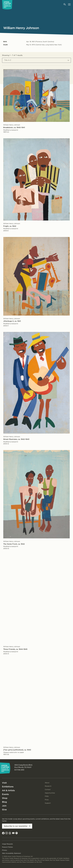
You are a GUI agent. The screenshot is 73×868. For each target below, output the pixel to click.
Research (48, 786)
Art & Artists (8, 790)
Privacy (5, 850)
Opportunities (50, 793)
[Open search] (65, 4)
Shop (5, 798)
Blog (4, 802)
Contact (48, 789)
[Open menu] (69, 4)
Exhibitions (8, 787)
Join (4, 806)
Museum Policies (7, 847)
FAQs (47, 796)
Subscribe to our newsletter (16, 826)
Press (47, 800)
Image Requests (7, 844)
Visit (4, 783)
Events (5, 794)
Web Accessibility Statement (11, 853)
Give (4, 810)
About (47, 783)
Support (48, 803)
